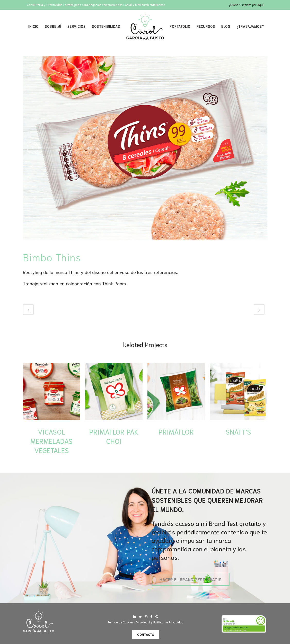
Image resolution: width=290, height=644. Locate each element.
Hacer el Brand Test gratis (191, 579)
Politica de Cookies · (121, 622)
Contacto (146, 634)
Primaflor (176, 431)
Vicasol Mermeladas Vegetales (51, 441)
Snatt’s (238, 431)
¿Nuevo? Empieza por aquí (246, 5)
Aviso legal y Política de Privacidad (159, 622)
